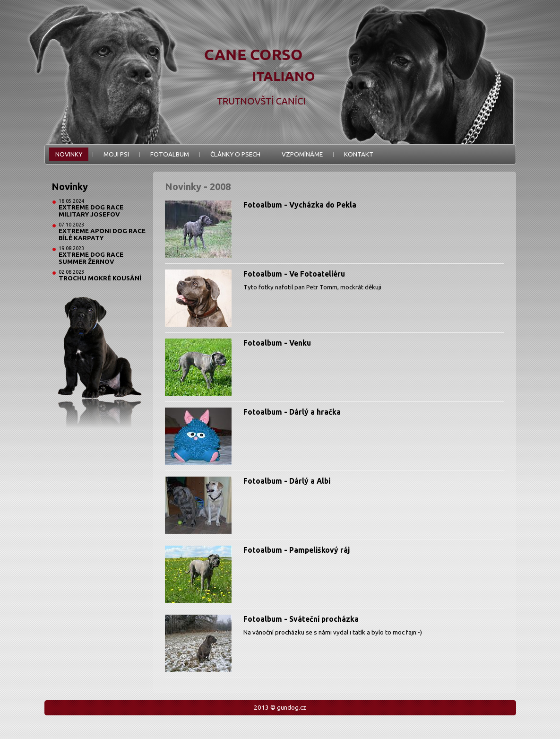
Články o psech (235, 154)
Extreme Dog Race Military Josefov (91, 211)
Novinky (69, 154)
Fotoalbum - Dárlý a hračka (292, 412)
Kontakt (359, 154)
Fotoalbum (170, 154)
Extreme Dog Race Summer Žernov (91, 258)
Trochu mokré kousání (100, 278)
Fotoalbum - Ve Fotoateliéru (294, 274)
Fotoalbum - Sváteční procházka (301, 619)
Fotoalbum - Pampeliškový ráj (297, 550)
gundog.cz (292, 708)
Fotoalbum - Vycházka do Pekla (300, 205)
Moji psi (116, 154)
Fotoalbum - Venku (277, 343)
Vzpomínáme (302, 154)
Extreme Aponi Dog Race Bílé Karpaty (102, 235)
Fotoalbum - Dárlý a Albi (287, 481)
